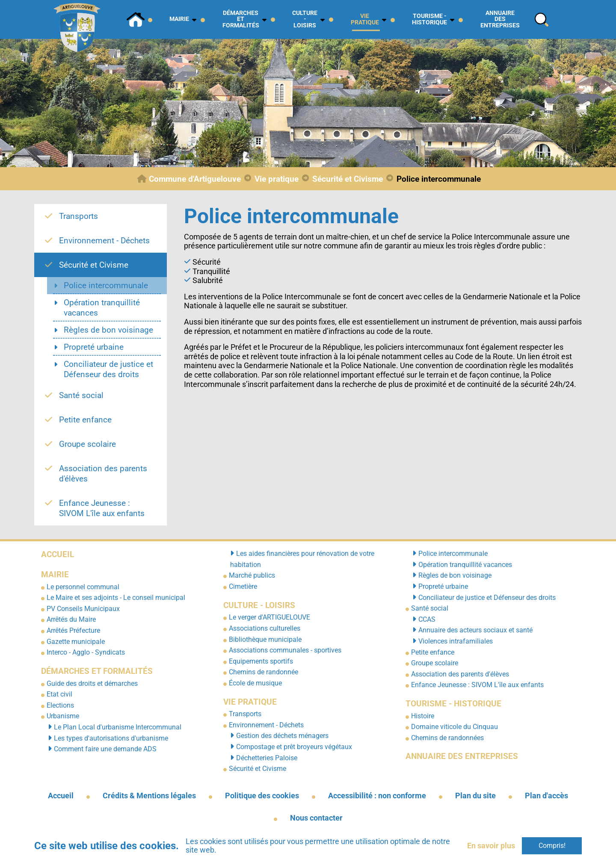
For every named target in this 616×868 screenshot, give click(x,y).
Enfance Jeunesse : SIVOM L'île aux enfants (477, 685)
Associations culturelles (265, 628)
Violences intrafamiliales (456, 641)
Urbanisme (63, 716)
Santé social (430, 608)
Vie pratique (250, 702)
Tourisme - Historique (453, 704)
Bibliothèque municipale (265, 639)
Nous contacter (316, 818)
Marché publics (252, 575)
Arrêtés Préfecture (73, 630)
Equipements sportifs (261, 661)
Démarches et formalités (97, 671)
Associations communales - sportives (285, 650)
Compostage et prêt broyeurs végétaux (294, 747)
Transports (245, 714)
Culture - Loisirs (259, 605)
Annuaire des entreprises (462, 756)
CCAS (427, 619)
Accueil (58, 554)
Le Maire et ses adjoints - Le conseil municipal (116, 598)
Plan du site (475, 796)
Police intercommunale (453, 554)
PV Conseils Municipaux (83, 609)
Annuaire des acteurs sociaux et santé (475, 630)
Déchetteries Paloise (267, 758)
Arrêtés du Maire (71, 619)
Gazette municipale (76, 642)
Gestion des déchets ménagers (282, 736)
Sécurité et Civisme (258, 769)
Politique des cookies (262, 796)
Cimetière (243, 586)
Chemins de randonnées (447, 738)
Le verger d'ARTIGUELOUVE (269, 617)
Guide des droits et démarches (92, 683)
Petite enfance (433, 652)
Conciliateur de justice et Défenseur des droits (487, 598)
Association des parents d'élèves (460, 674)
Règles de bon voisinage (455, 575)
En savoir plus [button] (491, 846)
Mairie (55, 574)
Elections (60, 705)
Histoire (423, 716)
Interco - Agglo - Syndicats (86, 652)
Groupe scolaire (435, 663)
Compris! (552, 846)
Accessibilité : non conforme (377, 796)
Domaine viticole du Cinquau (455, 727)
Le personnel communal (83, 587)
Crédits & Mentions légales (149, 796)
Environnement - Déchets (266, 725)
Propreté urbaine (443, 586)
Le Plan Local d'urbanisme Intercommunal (118, 727)
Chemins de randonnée (264, 672)
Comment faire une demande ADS (105, 749)
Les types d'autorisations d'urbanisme (111, 738)
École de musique (255, 683)
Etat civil (59, 694)
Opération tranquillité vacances (465, 565)
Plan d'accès (546, 796)
